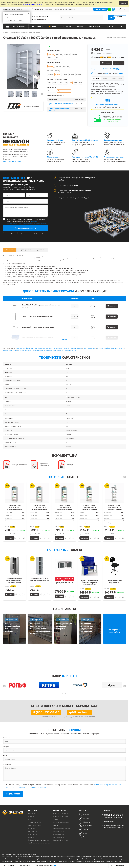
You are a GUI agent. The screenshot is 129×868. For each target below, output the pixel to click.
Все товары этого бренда (32, 106)
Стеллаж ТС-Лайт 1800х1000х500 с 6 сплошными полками (15, 507)
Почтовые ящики (59, 837)
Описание (10, 250)
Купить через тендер (118, 57)
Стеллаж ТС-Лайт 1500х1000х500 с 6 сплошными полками (40, 507)
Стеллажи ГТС (50, 348)
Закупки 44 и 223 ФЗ (34, 825)
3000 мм (59, 58)
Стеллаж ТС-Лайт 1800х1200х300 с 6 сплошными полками (89, 507)
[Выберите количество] (75, 306)
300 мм (51, 74)
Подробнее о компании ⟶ (13, 161)
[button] (42, 94)
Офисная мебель (59, 834)
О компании (32, 814)
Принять (123, 3)
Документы (41, 250)
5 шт (65, 83)
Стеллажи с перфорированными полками (111, 348)
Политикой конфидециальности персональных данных (21, 222)
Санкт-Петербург (17, 9)
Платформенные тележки (62, 828)
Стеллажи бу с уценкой (61, 840)
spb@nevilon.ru (40, 19)
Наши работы (32, 834)
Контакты (31, 837)
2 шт (50, 83)
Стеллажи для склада (10, 350)
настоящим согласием (40, 223)
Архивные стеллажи (62, 348)
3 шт (55, 83)
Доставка (31, 817)
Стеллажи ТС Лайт (22, 348)
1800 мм (59, 54)
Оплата (30, 820)
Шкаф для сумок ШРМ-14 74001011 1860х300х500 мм (40, 579)
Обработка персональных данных (39, 843)
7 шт (75, 83)
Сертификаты (32, 831)
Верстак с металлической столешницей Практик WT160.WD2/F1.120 (89, 583)
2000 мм (67, 54)
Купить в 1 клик (119, 63)
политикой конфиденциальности (33, 4)
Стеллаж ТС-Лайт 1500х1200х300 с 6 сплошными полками (64, 507)
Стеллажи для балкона (39, 350)
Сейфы (56, 820)
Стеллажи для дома (24, 350)
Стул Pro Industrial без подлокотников (114, 582)
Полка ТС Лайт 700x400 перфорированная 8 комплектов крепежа (61, 104)
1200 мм (66, 66)
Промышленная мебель (61, 823)
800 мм (79, 74)
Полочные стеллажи (90, 348)
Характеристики (25, 250)
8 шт (80, 83)
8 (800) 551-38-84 (46, 712)
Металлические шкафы (61, 817)
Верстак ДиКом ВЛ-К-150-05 (64, 583)
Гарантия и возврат (34, 823)
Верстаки (56, 825)
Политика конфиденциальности (38, 840)
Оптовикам (31, 828)
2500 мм (51, 58)
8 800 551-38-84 (40, 16)
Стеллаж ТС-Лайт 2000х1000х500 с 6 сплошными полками (114, 507)
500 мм (65, 74)
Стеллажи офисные (76, 348)
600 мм (72, 74)
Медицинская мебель (60, 831)
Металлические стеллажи (37, 348)
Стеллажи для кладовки (55, 350)
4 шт (60, 83)
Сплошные (52, 91)
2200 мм (75, 54)
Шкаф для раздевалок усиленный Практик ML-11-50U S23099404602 (15, 580)
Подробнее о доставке (108, 112)
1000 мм (58, 66)
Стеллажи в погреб (70, 350)
